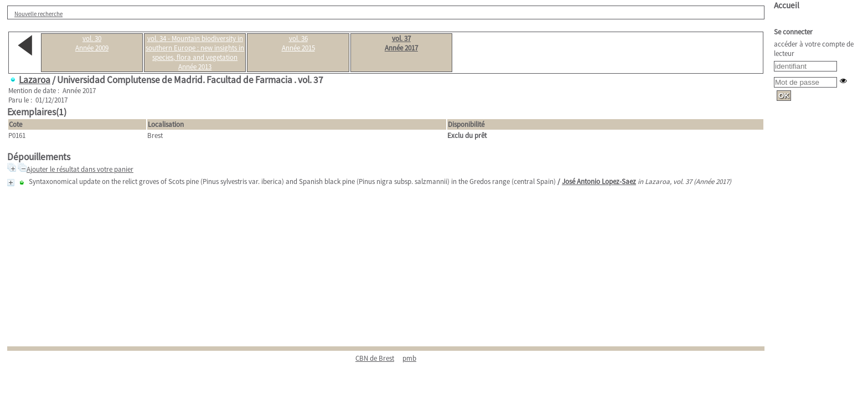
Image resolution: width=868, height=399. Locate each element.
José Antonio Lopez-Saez (599, 181)
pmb (409, 358)
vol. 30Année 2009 (92, 43)
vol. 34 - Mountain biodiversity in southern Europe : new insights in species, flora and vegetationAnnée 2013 (195, 53)
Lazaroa (35, 80)
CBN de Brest (375, 358)
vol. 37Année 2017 (401, 43)
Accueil (787, 5)
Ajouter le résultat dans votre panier (80, 169)
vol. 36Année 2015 (298, 43)
